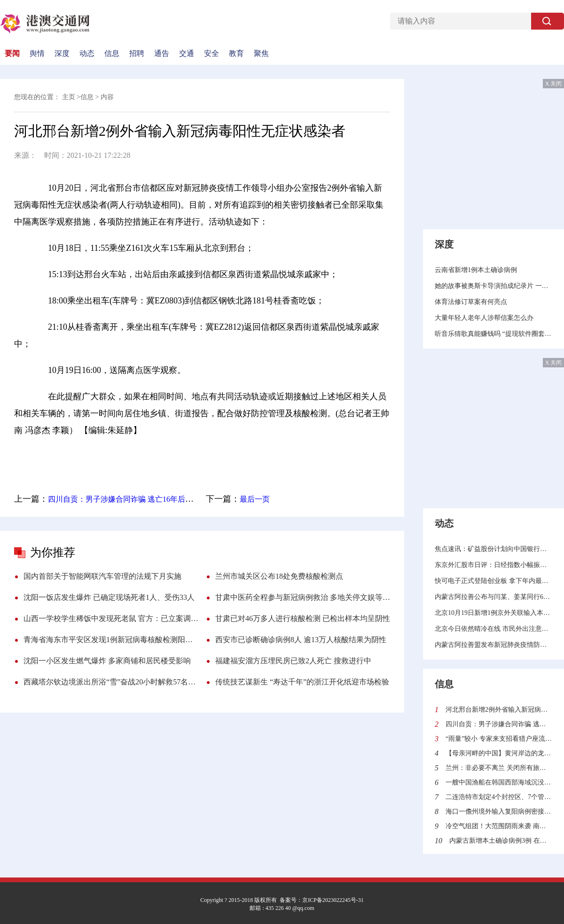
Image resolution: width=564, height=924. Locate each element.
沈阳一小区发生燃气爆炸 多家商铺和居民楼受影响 (107, 661)
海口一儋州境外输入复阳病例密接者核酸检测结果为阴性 (499, 811)
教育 (236, 54)
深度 (62, 54)
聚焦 (261, 54)
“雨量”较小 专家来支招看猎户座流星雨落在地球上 (499, 739)
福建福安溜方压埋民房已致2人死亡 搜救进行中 (293, 661)
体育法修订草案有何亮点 (471, 302)
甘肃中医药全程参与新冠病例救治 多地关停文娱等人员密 (303, 597)
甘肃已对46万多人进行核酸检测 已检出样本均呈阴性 (303, 618)
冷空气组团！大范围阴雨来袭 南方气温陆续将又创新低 (499, 826)
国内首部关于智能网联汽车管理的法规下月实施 (102, 576)
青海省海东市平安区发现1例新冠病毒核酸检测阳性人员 (111, 640)
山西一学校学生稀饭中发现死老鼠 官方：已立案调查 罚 (111, 618)
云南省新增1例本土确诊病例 (476, 270)
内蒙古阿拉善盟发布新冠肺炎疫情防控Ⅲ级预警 (493, 645)
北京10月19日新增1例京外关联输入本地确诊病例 (493, 613)
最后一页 (255, 499)
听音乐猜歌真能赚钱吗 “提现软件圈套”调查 (493, 334)
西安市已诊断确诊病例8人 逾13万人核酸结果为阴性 (301, 640)
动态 (87, 54)
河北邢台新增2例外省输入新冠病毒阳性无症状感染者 (499, 710)
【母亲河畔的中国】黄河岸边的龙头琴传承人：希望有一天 (499, 753)
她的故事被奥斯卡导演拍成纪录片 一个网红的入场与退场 (493, 286)
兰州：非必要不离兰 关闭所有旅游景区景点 (499, 768)
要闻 (12, 54)
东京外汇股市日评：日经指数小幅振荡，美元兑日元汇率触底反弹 (493, 565)
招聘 (137, 54)
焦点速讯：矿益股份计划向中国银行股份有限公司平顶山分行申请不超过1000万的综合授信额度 (493, 549)
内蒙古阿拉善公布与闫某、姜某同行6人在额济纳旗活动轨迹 (493, 597)
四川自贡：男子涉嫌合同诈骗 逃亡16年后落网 (124, 499)
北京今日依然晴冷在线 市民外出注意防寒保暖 (493, 629)
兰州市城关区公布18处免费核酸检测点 (279, 576)
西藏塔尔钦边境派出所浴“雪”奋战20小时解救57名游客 (111, 682)
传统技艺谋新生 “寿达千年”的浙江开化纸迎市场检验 (302, 682)
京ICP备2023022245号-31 (333, 900)
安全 (211, 54)
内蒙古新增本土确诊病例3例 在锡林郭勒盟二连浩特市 (501, 841)
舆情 (37, 54)
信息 (112, 54)
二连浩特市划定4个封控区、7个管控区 (499, 797)
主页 (69, 97)
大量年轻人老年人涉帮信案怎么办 (484, 318)
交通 (187, 54)
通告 (162, 54)
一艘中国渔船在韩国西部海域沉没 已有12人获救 (499, 782)
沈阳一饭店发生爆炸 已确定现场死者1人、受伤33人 (109, 597)
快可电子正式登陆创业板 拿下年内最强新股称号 (493, 581)
